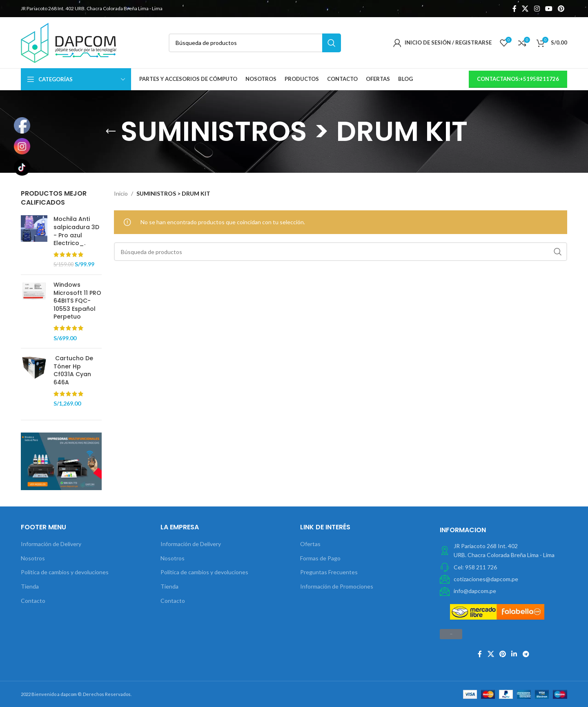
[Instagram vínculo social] (537, 9)
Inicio (121, 193)
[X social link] (525, 9)
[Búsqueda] (255, 43)
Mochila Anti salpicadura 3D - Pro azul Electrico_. (76, 231)
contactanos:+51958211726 (518, 79)
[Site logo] (69, 42)
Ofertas (310, 544)
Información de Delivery (51, 544)
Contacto (33, 601)
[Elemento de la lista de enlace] (503, 567)
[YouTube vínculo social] (549, 9)
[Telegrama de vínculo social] (526, 654)
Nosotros (33, 558)
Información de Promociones (337, 586)
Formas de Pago (320, 558)
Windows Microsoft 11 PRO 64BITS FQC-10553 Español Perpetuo (77, 301)
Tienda (30, 586)
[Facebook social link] (514, 9)
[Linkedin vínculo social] (514, 654)
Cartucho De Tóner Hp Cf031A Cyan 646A (73, 370)
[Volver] (111, 132)
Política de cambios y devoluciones (65, 572)
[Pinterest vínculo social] (561, 9)
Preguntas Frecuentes (329, 572)
